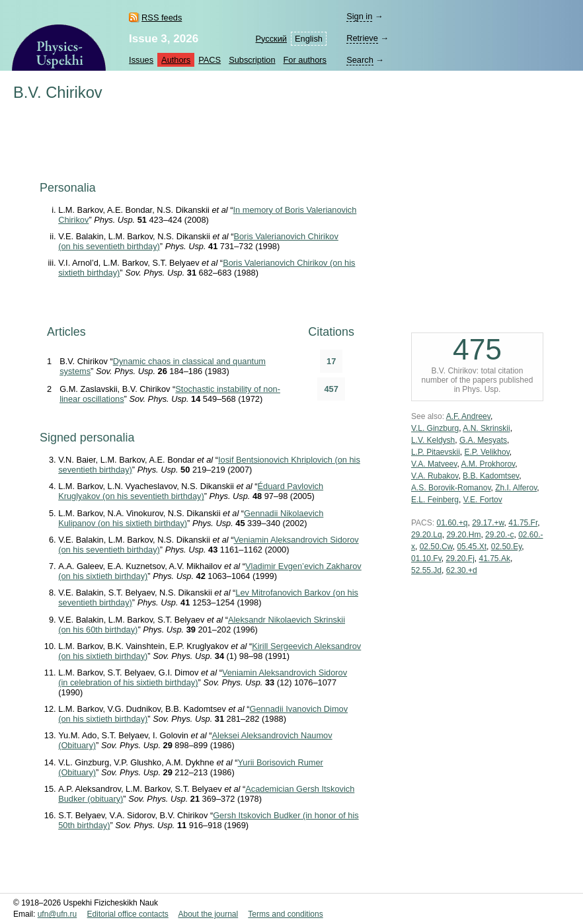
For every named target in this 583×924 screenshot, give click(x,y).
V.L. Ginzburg (435, 428)
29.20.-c (499, 535)
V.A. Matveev (434, 464)
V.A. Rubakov (435, 476)
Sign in (359, 16)
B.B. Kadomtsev (491, 476)
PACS (210, 60)
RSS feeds (162, 18)
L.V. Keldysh (433, 440)
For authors (305, 60)
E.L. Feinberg (435, 500)
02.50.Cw (436, 547)
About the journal (208, 914)
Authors (176, 60)
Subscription (252, 60)
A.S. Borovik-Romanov (451, 488)
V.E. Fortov (483, 500)
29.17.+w (488, 523)
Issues (141, 60)
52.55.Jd (426, 570)
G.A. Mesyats (483, 440)
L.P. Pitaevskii (436, 452)
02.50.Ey (506, 547)
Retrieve (362, 38)
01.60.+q (452, 523)
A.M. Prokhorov (488, 464)
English (309, 39)
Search (360, 60)
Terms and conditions (285, 914)
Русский (271, 39)
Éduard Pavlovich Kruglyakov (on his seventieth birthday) (191, 491)
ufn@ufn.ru (58, 914)
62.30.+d (462, 570)
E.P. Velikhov (487, 452)
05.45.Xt (472, 547)
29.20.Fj (460, 558)
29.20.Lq (427, 535)
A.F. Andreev (468, 416)
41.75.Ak (495, 558)
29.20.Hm (463, 535)
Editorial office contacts (128, 914)
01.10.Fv (426, 558)
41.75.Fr (523, 523)
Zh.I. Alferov (516, 488)
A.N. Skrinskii (486, 428)
